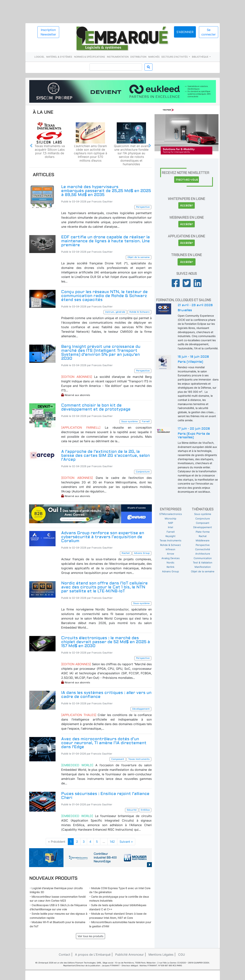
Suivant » (126, 842)
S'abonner (185, 32)
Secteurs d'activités (175, 57)
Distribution (138, 57)
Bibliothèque (200, 57)
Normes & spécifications (90, 57)
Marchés (154, 57)
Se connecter (209, 32)
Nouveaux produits (53, 878)
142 (112, 842)
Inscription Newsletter (48, 32)
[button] (31, 146)
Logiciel (39, 57)
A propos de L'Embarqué (93, 955)
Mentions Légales (161, 955)
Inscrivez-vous (187, 180)
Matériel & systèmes (59, 57)
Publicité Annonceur (129, 955)
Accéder (187, 205)
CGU (182, 955)
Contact (65, 955)
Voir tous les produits (90, 936)
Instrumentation (118, 57)
